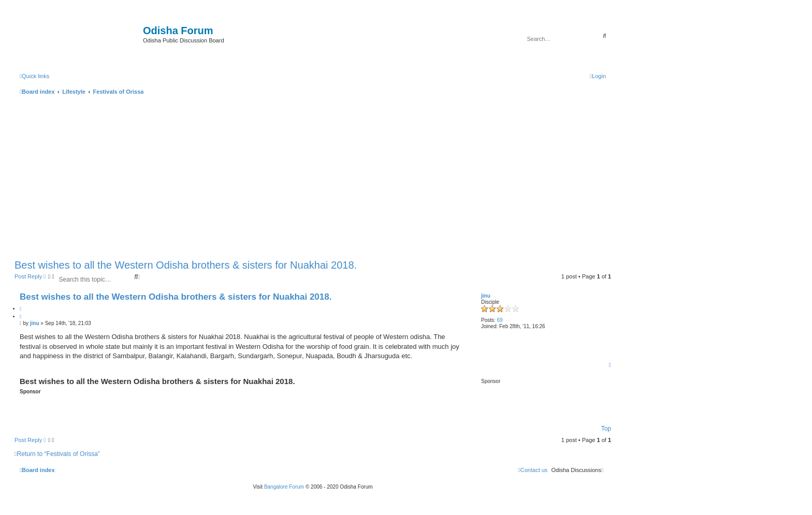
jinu (486, 296)
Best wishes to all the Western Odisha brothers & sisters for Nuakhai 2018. (186, 265)
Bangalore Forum (284, 487)
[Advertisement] (313, 175)
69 (500, 320)
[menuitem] (598, 76)
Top (606, 429)
